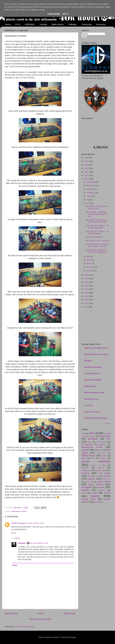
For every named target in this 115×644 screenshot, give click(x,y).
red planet (105, 473)
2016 (87, 286)
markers (101, 468)
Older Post (70, 613)
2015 (87, 289)
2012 (87, 300)
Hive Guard (101, 442)
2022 (87, 172)
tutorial (107, 493)
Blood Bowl (105, 436)
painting (85, 473)
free (93, 458)
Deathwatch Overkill (94, 237)
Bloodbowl (93, 439)
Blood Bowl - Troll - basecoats (98, 241)
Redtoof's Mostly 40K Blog (96, 418)
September (91, 193)
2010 (87, 307)
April (89, 260)
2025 (87, 161)
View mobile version (40, 619)
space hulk (89, 482)
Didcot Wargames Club (94, 393)
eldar (84, 458)
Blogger (73, 637)
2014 (87, 293)
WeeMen (88, 361)
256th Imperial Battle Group (96, 348)
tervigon (85, 490)
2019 (87, 275)
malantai (85, 468)
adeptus (85, 450)
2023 (87, 168)
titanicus (102, 490)
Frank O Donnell (18, 523)
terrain (101, 487)
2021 (87, 175)
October (90, 189)
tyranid (95, 496)
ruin (89, 476)
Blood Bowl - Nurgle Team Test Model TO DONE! (97, 221)
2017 (87, 282)
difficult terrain (88, 455)
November (91, 185)
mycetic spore (101, 470)
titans (84, 493)
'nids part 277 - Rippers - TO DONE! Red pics (97, 232)
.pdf (83, 434)
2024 (87, 165)
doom (104, 456)
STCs (18, 24)
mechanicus (86, 470)
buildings (98, 450)
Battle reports (58, 24)
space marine (104, 482)
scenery (91, 479)
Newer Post (11, 613)
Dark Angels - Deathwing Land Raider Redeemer (96, 251)
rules (97, 476)
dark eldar (101, 453)
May (88, 256)
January (90, 271)
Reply (14, 533)
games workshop (96, 461)
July (88, 200)
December (91, 182)
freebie (103, 458)
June (89, 203)
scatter (107, 476)
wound (97, 502)
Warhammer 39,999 (93, 380)
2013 (87, 296)
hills (104, 465)
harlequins (94, 465)
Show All (108, 423)
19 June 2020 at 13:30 (39, 543)
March (89, 263)
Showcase (101, 24)
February (90, 267)
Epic (89, 442)
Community (87, 24)
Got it (66, 14)
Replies (17, 538)
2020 (87, 179)
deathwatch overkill (19, 511)
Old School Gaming (93, 367)
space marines (96, 484)
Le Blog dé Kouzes (92, 373)
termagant (86, 487)
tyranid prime (89, 499)
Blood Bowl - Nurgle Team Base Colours (97, 207)
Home (8, 24)
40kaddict (22, 543)
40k (92, 433)
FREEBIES (30, 24)
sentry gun (106, 479)
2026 (87, 158)
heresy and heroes (92, 412)
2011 (87, 303)
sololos (56, 637)
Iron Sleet (89, 405)
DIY (109, 439)
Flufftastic (72, 24)
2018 (87, 278)
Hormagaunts (87, 444)
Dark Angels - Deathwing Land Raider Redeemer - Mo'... (97, 214)
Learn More (54, 14)
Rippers (102, 444)
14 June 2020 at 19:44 (35, 523)
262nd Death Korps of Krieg (96, 354)
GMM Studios (90, 386)
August (90, 196)
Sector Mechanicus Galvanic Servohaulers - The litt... (98, 245)
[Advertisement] (96, 326)
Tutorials (43, 24)
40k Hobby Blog (91, 399)
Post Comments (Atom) (25, 627)
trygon (94, 493)
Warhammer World (92, 447)
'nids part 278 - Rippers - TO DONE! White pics (97, 227)
